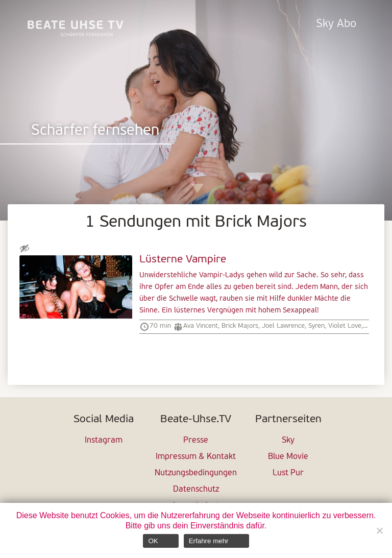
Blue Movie (288, 457)
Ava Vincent (201, 326)
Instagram (104, 441)
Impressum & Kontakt (196, 457)
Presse (196, 441)
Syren (316, 326)
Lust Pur (288, 473)
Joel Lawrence (283, 326)
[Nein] (379, 530)
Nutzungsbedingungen (196, 473)
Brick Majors (240, 326)
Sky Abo (336, 24)
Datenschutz (196, 490)
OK (153, 541)
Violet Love (345, 326)
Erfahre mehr (209, 541)
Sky (288, 441)
